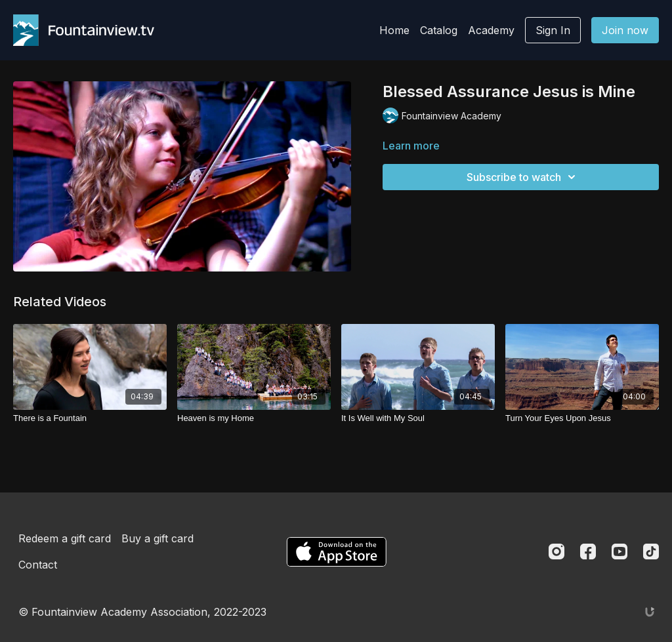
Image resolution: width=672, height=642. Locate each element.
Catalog (439, 30)
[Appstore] (336, 552)
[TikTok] (651, 552)
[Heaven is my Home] (254, 418)
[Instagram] (556, 552)
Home (394, 30)
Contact (38, 565)
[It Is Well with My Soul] (418, 418)
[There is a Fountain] (90, 418)
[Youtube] (619, 552)
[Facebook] (588, 552)
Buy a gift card (157, 538)
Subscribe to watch (523, 177)
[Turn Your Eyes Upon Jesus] (582, 418)
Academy (491, 30)
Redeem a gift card (65, 538)
